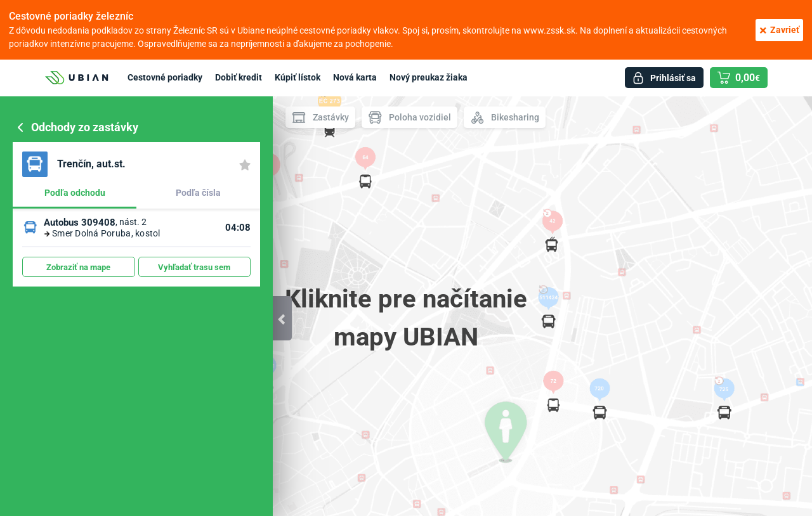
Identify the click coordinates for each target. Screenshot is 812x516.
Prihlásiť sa (673, 78)
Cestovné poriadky (165, 77)
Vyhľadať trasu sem (194, 267)
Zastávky (320, 118)
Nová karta (355, 77)
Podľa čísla (198, 193)
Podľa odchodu (75, 193)
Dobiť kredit (239, 77)
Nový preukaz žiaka (429, 77)
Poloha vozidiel (409, 118)
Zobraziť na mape (78, 267)
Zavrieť (779, 30)
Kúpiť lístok (298, 77)
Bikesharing (505, 118)
